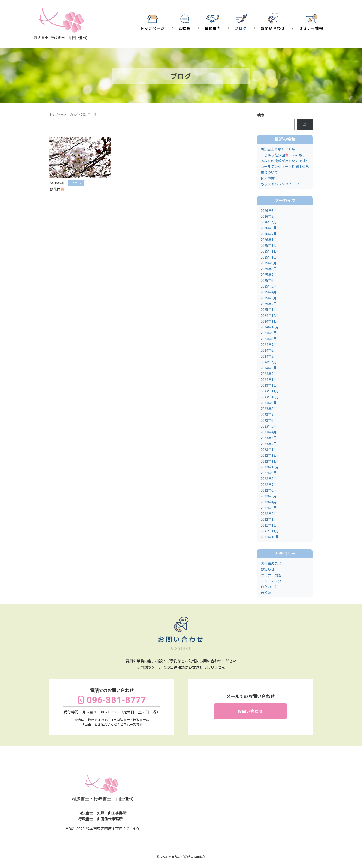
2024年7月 (269, 344)
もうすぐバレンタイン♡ (280, 184)
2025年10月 (270, 257)
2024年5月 (269, 356)
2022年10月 (270, 467)
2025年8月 (269, 269)
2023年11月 (270, 391)
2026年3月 (269, 228)
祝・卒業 (268, 178)
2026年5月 (269, 216)
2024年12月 (270, 315)
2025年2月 (269, 304)
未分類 (266, 592)
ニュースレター (273, 581)
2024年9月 (269, 333)
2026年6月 (269, 210)
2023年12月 (270, 385)
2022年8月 (269, 478)
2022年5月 (269, 496)
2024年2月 (269, 373)
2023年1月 (269, 449)
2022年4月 (269, 502)
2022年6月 (269, 490)
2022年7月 (269, 484)
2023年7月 (269, 414)
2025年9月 (269, 263)
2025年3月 (269, 298)
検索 (261, 115)
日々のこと (269, 587)
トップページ (152, 28)
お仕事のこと (271, 563)
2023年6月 (269, 420)
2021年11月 (270, 531)
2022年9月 (269, 473)
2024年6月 (269, 350)
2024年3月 (269, 368)
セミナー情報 (311, 28)
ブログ (241, 28)
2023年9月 (269, 403)
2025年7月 (269, 275)
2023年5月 (269, 426)
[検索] (305, 125)
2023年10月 (270, 397)
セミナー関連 (271, 575)
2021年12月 (270, 525)
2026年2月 (269, 234)
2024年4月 (269, 362)
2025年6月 (269, 280)
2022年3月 (269, 508)
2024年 (85, 114)
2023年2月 (269, 444)
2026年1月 (269, 239)
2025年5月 (269, 286)
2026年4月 (269, 222)
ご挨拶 (185, 28)
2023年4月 (269, 432)
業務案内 (213, 28)
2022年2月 (269, 513)
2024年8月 (269, 339)
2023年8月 (269, 409)
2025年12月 (270, 245)
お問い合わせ (273, 28)
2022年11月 (270, 461)
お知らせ (268, 569)
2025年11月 (270, 251)
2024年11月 (270, 321)
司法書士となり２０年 (278, 149)
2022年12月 (270, 455)
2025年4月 (269, 292)
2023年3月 (269, 438)
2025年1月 (269, 309)
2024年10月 (270, 327)
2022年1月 (269, 519)
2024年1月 (269, 379)
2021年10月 (270, 537)
